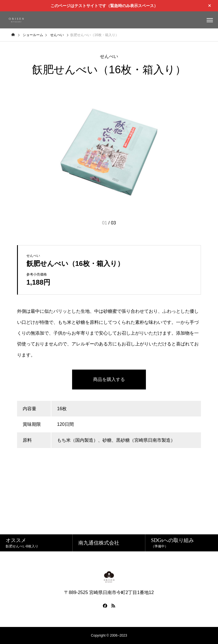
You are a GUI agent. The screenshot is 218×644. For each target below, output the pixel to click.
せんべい (109, 56)
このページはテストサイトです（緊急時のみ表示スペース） (104, 6)
